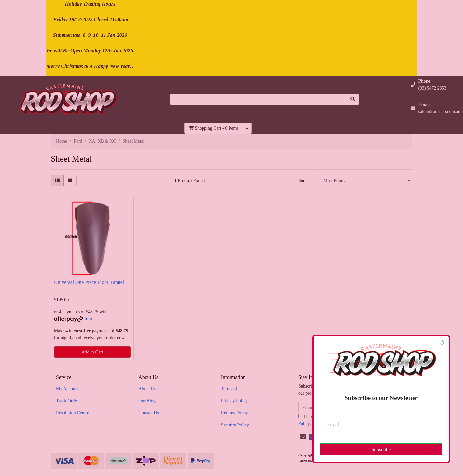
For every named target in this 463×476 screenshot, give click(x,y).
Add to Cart (92, 352)
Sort (302, 181)
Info (88, 319)
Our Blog (147, 401)
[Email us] (303, 437)
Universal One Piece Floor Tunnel (89, 282)
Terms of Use (233, 389)
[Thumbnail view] (57, 181)
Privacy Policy (234, 401)
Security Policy (235, 425)
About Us (147, 389)
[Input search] (258, 99)
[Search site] (353, 99)
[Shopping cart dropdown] (247, 128)
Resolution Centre (73, 413)
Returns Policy (235, 413)
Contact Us (149, 413)
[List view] (70, 181)
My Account (67, 389)
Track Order (67, 401)
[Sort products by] (365, 181)
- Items (214, 128)
